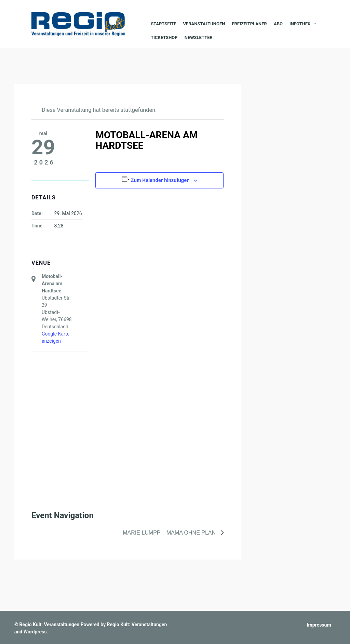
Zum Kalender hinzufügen (160, 180)
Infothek (300, 24)
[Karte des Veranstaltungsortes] (68, 388)
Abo (278, 24)
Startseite (163, 24)
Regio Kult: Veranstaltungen (49, 625)
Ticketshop (164, 37)
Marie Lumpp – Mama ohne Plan (170, 533)
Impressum (319, 625)
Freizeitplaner (249, 24)
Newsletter (199, 37)
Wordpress (35, 632)
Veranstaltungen (204, 24)
